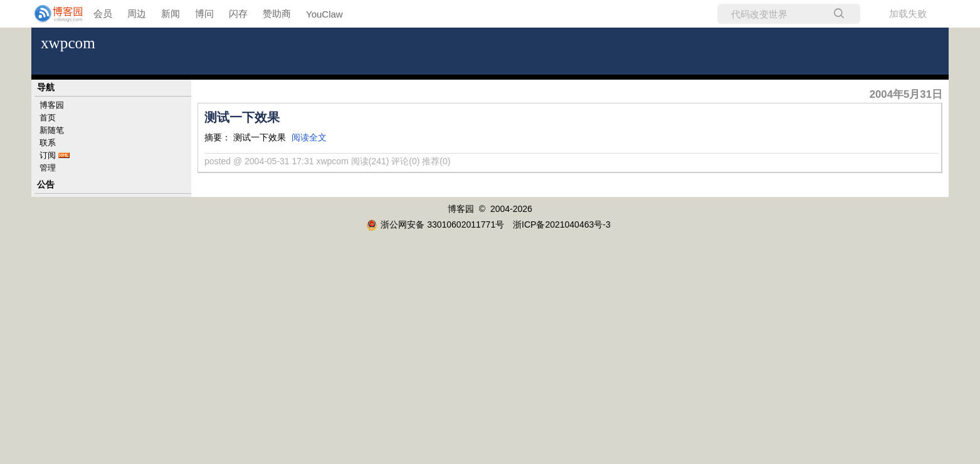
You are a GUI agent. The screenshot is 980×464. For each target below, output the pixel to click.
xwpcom (68, 43)
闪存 (238, 13)
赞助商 (277, 13)
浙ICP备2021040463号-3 (562, 224)
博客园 (52, 105)
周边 (137, 13)
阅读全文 (309, 137)
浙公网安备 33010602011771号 (435, 224)
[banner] (50, 14)
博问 (204, 13)
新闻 (171, 13)
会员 (103, 13)
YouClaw (324, 14)
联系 (48, 143)
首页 (48, 118)
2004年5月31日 (906, 94)
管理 (48, 168)
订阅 (48, 155)
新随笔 (52, 130)
